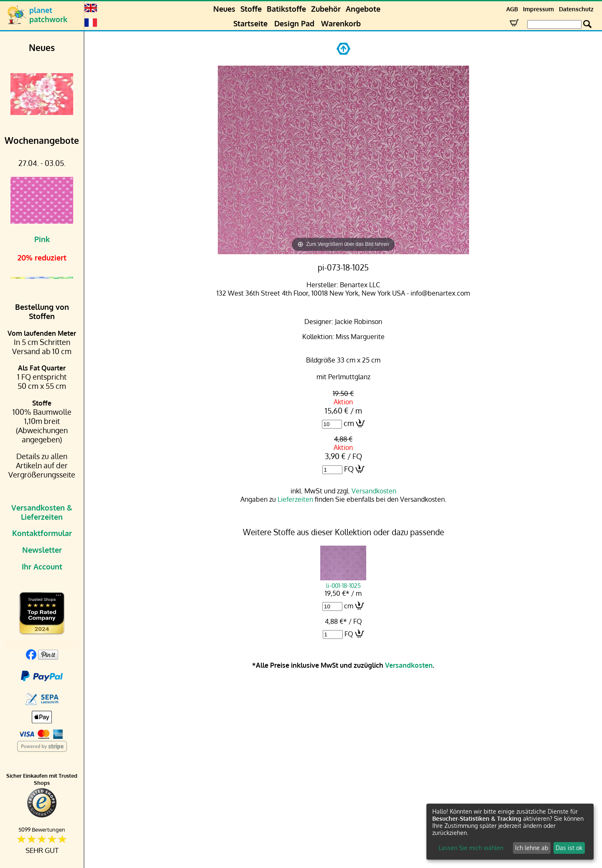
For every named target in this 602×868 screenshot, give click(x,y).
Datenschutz (576, 9)
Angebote (363, 9)
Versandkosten (374, 491)
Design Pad (294, 23)
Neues (224, 9)
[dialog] (510, 832)
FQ (349, 469)
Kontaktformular (42, 533)
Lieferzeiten (295, 499)
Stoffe (251, 9)
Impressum (538, 9)
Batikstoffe (286, 9)
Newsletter (42, 550)
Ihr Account (42, 567)
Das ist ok (569, 848)
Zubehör (326, 9)
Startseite (250, 23)
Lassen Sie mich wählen (471, 848)
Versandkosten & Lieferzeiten (42, 512)
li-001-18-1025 (343, 582)
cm (349, 423)
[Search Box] (554, 24)
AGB (512, 9)
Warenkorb (341, 23)
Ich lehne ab (532, 848)
